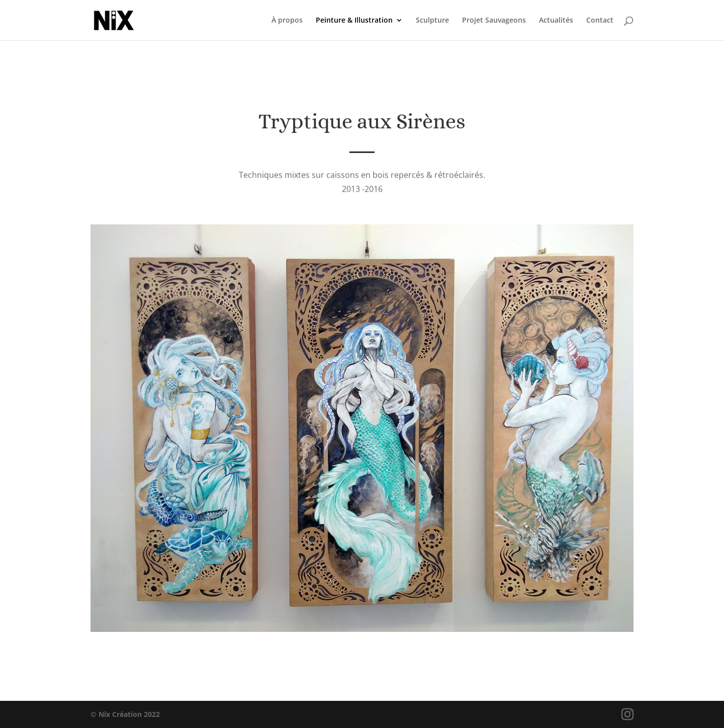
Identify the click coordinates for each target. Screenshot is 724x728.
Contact (600, 21)
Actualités (556, 21)
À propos (287, 21)
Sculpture (432, 21)
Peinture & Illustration (354, 21)
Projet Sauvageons (494, 21)
